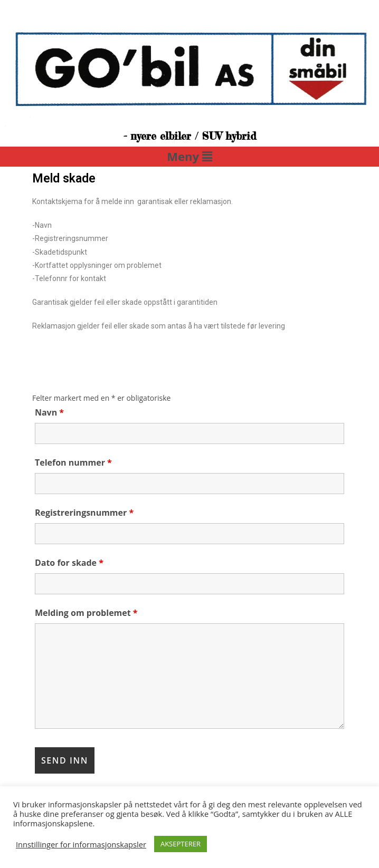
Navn (49, 412)
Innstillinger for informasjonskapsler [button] (81, 844)
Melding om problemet (86, 613)
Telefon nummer (73, 462)
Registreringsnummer (84, 513)
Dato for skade (69, 563)
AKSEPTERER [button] (181, 844)
